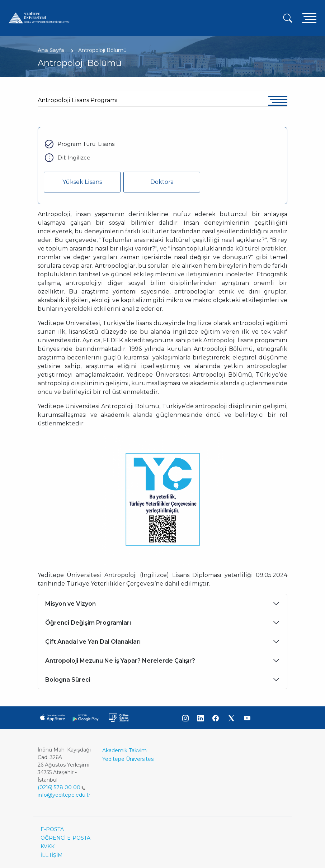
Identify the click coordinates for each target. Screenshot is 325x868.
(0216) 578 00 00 (62, 787)
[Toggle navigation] (309, 18)
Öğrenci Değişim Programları (88, 623)
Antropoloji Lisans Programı (78, 100)
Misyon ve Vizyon (70, 604)
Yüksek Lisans (82, 182)
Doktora (162, 182)
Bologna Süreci (68, 680)
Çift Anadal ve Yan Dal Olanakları (93, 642)
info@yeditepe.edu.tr (64, 795)
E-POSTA (52, 829)
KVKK (48, 846)
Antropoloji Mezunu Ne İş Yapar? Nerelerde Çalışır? (120, 661)
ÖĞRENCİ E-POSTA (65, 838)
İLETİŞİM (52, 855)
